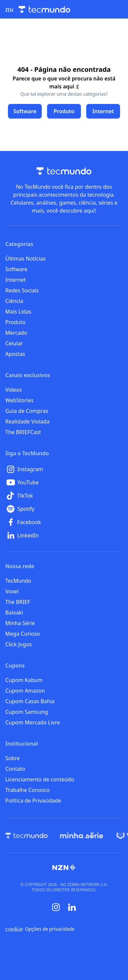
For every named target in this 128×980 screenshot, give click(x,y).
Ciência (14, 301)
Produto (15, 322)
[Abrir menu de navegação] (9, 9)
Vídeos (14, 390)
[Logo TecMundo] (44, 9)
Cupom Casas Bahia (30, 701)
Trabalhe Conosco (28, 790)
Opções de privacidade (40, 929)
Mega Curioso (23, 634)
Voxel (12, 591)
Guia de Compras (27, 411)
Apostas (15, 354)
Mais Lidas (18, 312)
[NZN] (64, 867)
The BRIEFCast (23, 432)
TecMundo (18, 581)
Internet (15, 280)
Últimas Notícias (26, 259)
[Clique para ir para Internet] (103, 111)
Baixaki (14, 612)
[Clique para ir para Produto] (64, 111)
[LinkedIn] (64, 535)
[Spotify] (64, 509)
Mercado (16, 333)
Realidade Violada (27, 421)
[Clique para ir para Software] (25, 111)
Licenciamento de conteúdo (40, 779)
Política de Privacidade (33, 801)
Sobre (13, 758)
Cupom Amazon (25, 691)
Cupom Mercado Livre (33, 722)
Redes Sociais (22, 290)
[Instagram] (64, 469)
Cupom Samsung (27, 712)
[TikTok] (64, 496)
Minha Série (20, 623)
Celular (14, 343)
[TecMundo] (27, 835)
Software (16, 269)
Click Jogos (19, 644)
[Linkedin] (72, 907)
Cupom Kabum (24, 680)
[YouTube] (64, 482)
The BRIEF (18, 602)
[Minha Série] (82, 835)
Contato (15, 769)
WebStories (19, 400)
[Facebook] (64, 522)
